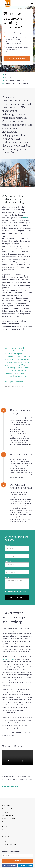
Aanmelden (18, 861)
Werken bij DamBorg (8, 815)
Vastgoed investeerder (9, 818)
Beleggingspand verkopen (10, 812)
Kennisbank (6, 836)
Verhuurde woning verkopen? (11, 844)
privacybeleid (22, 591)
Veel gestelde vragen (8, 841)
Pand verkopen (7, 805)
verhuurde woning (8, 659)
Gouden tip (5, 830)
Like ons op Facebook (10, 866)
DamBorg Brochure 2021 (10, 787)
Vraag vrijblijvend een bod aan (17, 59)
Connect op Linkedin (27, 866)
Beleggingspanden (7, 822)
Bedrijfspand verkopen (9, 809)
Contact (5, 826)
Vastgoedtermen (7, 833)
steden (25, 218)
